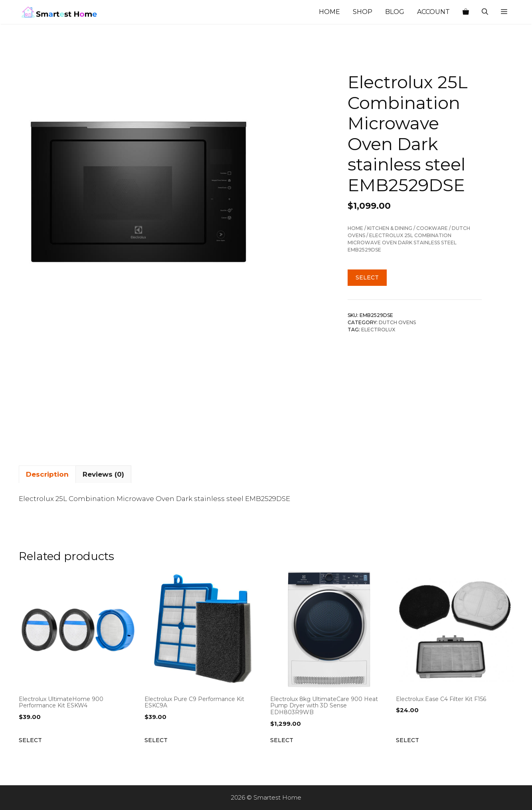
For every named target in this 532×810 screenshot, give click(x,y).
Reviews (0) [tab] (103, 474)
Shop (363, 12)
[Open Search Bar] (485, 12)
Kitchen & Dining (390, 228)
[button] (504, 12)
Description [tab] (47, 474)
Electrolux (378, 330)
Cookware (432, 228)
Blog (395, 12)
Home (329, 12)
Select (367, 277)
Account (433, 12)
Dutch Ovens (397, 322)
